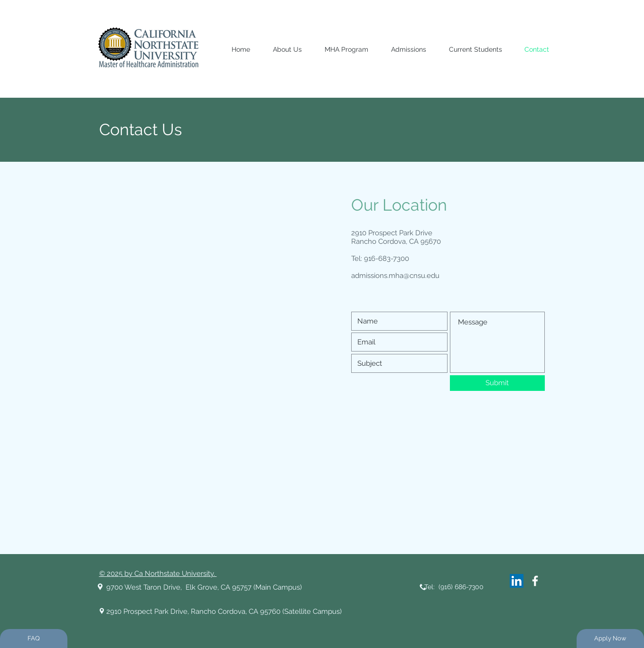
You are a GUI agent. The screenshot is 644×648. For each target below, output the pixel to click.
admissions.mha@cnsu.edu (395, 276)
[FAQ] (34, 639)
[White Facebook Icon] (535, 581)
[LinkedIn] (517, 581)
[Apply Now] (610, 639)
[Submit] (497, 383)
